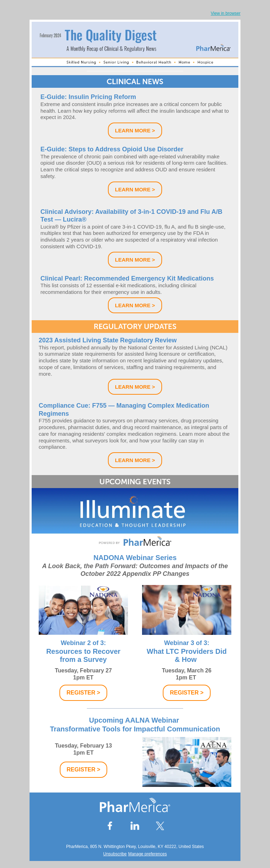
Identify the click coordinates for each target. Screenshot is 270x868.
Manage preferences (147, 854)
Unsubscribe (115, 854)
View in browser (226, 13)
